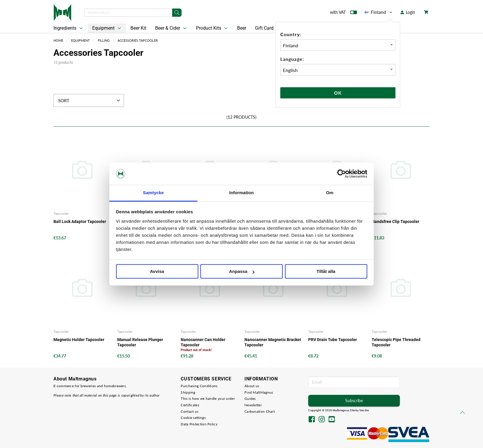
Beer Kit (138, 28)
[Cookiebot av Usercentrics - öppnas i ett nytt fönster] (342, 174)
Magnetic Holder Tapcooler (79, 340)
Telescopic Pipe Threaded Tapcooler (396, 342)
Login (408, 12)
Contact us (189, 411)
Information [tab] (241, 193)
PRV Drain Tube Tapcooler (333, 340)
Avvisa (157, 272)
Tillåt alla (326, 272)
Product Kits (212, 28)
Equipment (107, 28)
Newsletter (253, 405)
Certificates (190, 405)
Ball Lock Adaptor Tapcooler (80, 222)
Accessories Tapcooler (138, 40)
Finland (379, 12)
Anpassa (242, 272)
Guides (250, 398)
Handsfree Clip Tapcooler (395, 222)
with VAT (343, 14)
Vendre (364, 410)
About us (252, 386)
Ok (338, 93)
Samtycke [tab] (154, 193)
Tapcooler (61, 213)
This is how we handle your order (208, 398)
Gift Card (264, 28)
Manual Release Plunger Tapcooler (140, 342)
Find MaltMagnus (259, 392)
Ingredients (69, 28)
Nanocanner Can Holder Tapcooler (203, 342)
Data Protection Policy (199, 424)
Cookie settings (193, 418)
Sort (90, 100)
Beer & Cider (171, 28)
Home (58, 40)
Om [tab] (329, 193)
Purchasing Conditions (199, 386)
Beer (242, 28)
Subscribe (354, 401)
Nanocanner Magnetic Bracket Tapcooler (273, 342)
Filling (104, 40)
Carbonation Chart (260, 411)
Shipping (188, 392)
